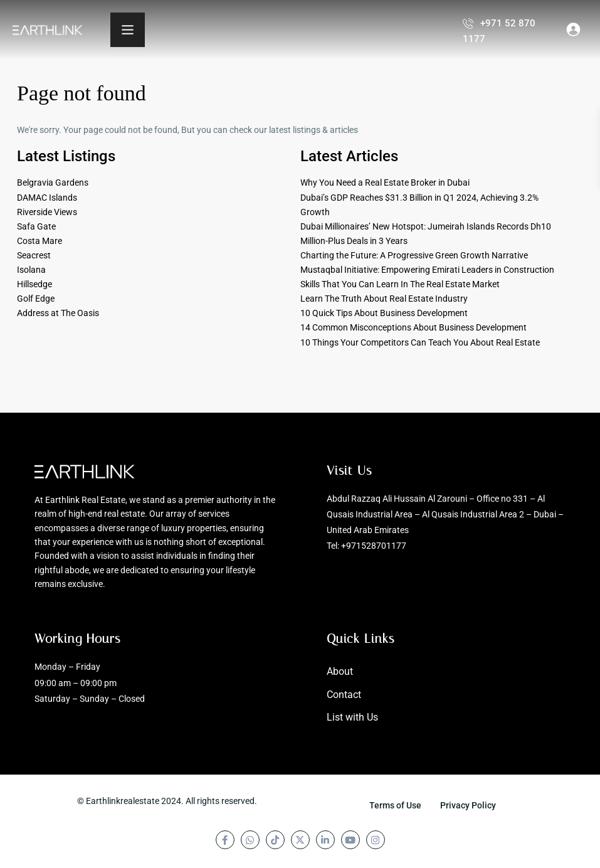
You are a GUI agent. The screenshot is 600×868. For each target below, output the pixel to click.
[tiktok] (275, 840)
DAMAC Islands (47, 198)
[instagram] (376, 840)
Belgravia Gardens (53, 183)
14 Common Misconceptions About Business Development (413, 327)
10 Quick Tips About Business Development (384, 313)
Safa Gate (36, 226)
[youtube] (350, 840)
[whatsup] (250, 840)
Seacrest (34, 255)
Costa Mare (39, 241)
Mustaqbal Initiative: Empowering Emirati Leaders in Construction (427, 270)
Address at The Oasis (58, 313)
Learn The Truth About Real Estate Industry (384, 299)
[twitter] (300, 840)
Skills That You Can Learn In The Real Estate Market (400, 284)
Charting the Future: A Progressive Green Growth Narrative (414, 255)
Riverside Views (47, 212)
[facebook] (225, 840)
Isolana (31, 270)
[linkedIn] (325, 840)
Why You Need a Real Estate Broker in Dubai (385, 183)
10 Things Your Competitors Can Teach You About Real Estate (420, 342)
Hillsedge (34, 284)
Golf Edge (36, 299)
